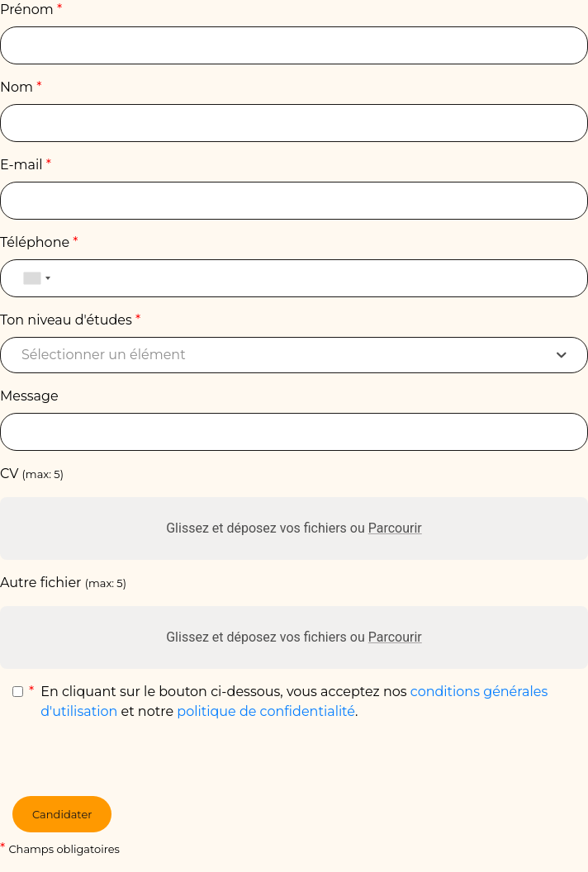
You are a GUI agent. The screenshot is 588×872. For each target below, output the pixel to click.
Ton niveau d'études (70, 320)
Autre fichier (63, 583)
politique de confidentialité (266, 711)
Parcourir (395, 528)
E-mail (26, 165)
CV (32, 474)
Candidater (62, 814)
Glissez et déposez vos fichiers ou (294, 528)
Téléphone (39, 242)
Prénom (31, 9)
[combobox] (36, 278)
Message (29, 396)
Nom (21, 87)
